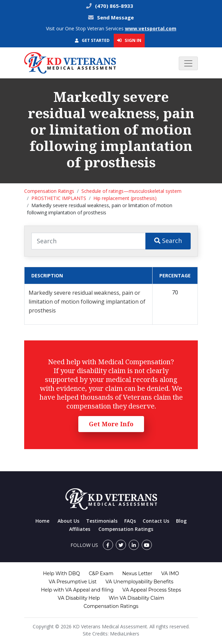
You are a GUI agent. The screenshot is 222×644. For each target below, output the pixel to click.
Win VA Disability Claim (136, 598)
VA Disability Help (79, 598)
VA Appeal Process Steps (152, 590)
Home (42, 521)
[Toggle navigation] (188, 63)
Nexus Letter (137, 573)
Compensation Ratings (49, 191)
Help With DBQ (61, 573)
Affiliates (80, 529)
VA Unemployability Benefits (139, 582)
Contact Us (156, 521)
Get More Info (111, 424)
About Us (68, 521)
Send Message (115, 17)
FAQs (130, 521)
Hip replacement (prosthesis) (125, 198)
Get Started (92, 40)
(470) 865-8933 (113, 6)
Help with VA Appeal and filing (77, 590)
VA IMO (170, 573)
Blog (181, 521)
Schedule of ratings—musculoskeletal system (131, 191)
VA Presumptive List (73, 582)
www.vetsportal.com (151, 28)
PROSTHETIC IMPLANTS (59, 198)
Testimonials (102, 521)
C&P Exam (101, 573)
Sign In (129, 40)
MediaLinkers (125, 634)
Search (168, 241)
